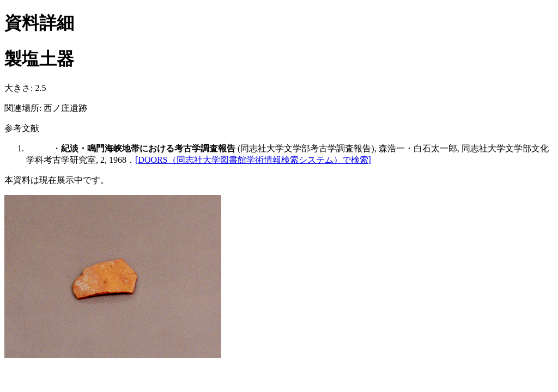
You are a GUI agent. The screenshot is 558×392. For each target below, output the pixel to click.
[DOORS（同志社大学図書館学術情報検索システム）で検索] (253, 160)
